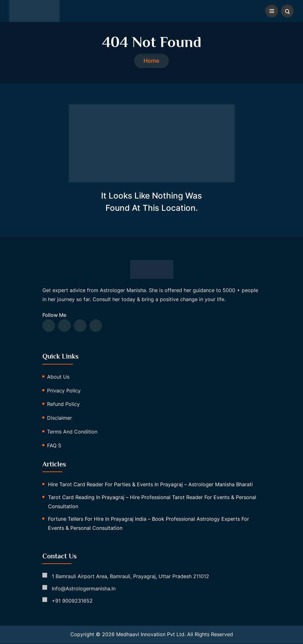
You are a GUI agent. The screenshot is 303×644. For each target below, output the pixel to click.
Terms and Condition (72, 432)
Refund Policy (63, 405)
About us (58, 377)
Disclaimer (60, 418)
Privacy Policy (64, 391)
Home (151, 61)
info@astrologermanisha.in (84, 589)
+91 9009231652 (72, 601)
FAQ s (54, 446)
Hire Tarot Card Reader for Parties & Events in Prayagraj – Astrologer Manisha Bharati (150, 485)
